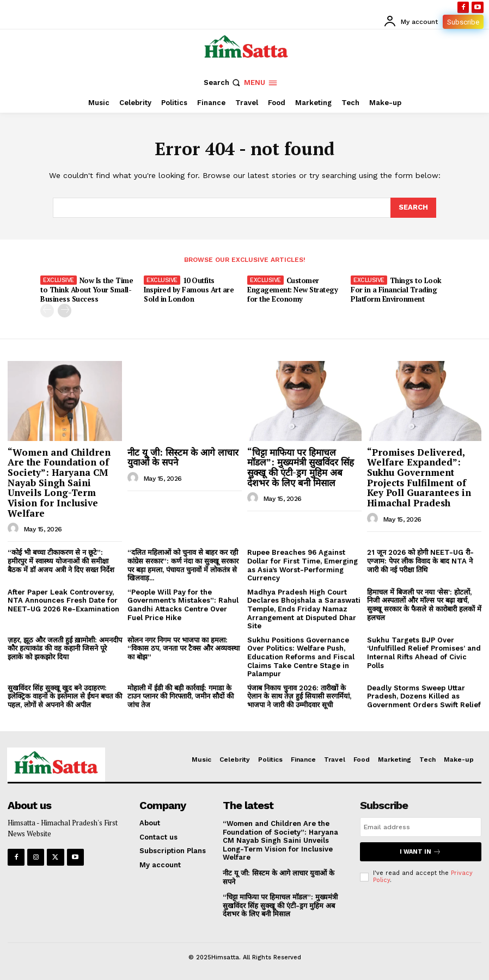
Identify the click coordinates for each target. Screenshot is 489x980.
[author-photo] (15, 529)
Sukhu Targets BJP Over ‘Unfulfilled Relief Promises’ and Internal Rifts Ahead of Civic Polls (424, 653)
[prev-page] (47, 311)
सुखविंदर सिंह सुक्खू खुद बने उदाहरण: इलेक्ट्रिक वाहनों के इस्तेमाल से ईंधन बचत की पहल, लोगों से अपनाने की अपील (65, 696)
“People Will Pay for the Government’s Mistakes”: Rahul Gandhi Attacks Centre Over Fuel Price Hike (183, 605)
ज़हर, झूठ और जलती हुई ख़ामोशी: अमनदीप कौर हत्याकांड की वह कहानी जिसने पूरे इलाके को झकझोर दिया (65, 648)
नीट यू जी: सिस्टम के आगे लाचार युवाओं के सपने (183, 457)
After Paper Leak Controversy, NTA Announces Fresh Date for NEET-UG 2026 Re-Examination (63, 601)
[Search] (413, 207)
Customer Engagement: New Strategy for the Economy (292, 290)
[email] (421, 827)
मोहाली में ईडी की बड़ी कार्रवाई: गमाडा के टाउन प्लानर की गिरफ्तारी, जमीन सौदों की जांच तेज (181, 696)
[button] (223, 82)
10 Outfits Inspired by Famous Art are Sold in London (189, 290)
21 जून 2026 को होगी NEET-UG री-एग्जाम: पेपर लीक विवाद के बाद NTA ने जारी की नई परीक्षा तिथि (420, 561)
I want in (420, 852)
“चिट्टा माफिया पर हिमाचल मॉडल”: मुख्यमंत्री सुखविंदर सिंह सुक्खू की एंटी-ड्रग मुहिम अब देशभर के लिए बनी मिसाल (301, 467)
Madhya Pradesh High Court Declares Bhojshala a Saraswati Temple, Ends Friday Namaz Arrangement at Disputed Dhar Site (304, 609)
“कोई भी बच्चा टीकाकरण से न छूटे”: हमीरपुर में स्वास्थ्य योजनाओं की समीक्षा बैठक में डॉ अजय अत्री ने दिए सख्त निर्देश (61, 561)
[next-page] (65, 311)
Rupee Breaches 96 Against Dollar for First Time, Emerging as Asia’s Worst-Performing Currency (302, 565)
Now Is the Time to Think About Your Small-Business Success (87, 290)
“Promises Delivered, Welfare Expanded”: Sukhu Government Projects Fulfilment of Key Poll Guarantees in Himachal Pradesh (419, 477)
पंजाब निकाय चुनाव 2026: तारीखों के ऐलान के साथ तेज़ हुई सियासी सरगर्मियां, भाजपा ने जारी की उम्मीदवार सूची (299, 696)
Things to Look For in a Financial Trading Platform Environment (396, 290)
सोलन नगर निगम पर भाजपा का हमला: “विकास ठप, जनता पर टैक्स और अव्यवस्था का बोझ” (184, 648)
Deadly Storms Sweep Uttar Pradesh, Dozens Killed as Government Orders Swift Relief (424, 696)
